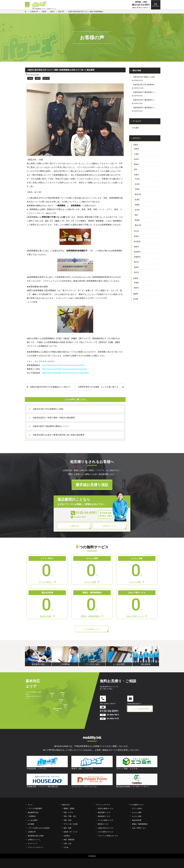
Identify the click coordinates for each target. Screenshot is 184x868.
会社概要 (31, 824)
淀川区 (137, 210)
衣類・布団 (67, 820)
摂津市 (136, 236)
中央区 (137, 179)
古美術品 (67, 836)
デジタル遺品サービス (106, 820)
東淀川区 (138, 194)
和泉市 (136, 164)
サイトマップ (33, 844)
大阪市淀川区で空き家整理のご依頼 (48, 409)
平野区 (137, 189)
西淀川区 (46, 78)
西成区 (137, 220)
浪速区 (137, 205)
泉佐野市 (137, 252)
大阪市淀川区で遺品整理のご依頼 (145, 100)
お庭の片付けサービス (106, 828)
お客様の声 (32, 832)
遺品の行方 (66, 805)
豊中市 (136, 262)
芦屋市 (136, 283)
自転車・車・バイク (71, 832)
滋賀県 (136, 294)
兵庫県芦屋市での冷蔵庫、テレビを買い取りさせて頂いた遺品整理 (101, 387)
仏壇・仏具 (67, 844)
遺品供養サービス (104, 812)
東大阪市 (137, 241)
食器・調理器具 (69, 840)
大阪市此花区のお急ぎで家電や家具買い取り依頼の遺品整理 (58, 435)
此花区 (137, 200)
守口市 (136, 231)
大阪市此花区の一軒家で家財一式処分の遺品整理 (54, 418)
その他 (66, 847)
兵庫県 (136, 278)
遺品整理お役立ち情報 (36, 836)
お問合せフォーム (34, 840)
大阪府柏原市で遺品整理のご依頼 (145, 108)
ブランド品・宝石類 (71, 824)
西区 (136, 215)
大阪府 (30, 78)
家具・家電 (67, 828)
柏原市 (136, 247)
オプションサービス (103, 805)
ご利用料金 (32, 816)
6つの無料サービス (137, 805)
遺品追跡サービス (104, 816)
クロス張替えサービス (106, 832)
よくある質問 (33, 820)
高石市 (136, 272)
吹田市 (136, 159)
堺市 (136, 169)
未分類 (136, 299)
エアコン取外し (137, 808)
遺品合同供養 (137, 820)
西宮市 (136, 288)
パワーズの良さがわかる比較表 (39, 828)
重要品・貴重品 (69, 808)
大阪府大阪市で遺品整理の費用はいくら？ (51, 426)
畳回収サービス (103, 824)
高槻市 (136, 267)
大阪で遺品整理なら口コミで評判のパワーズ (44, 9)
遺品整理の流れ (33, 812)
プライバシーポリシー (36, 847)
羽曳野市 (137, 257)
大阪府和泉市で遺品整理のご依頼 (145, 92)
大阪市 (38, 78)
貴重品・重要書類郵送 (140, 824)
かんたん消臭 (137, 816)
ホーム (30, 805)
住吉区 (137, 184)
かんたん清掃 (137, 812)
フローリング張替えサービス (108, 836)
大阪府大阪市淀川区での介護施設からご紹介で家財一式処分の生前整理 (52, 387)
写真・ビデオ (68, 812)
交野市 (136, 149)
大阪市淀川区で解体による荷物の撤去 (146, 77)
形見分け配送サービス (106, 808)
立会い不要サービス (139, 828)
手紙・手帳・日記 (70, 816)
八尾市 (136, 154)
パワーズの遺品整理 (35, 808)
